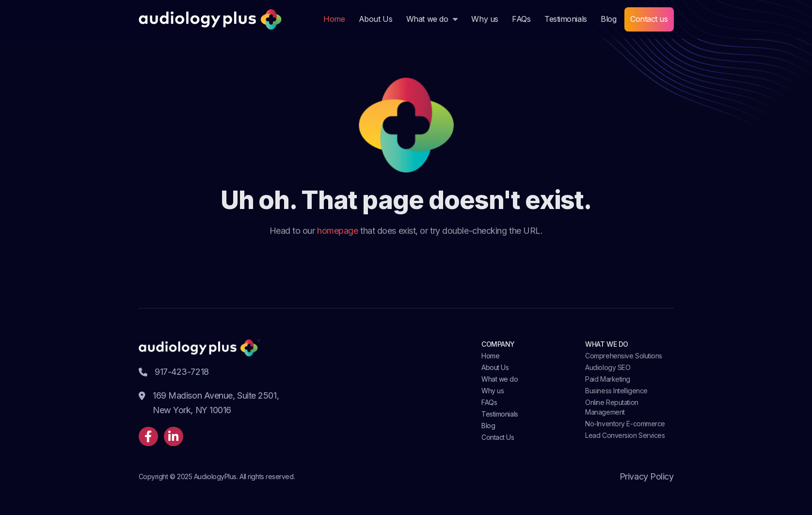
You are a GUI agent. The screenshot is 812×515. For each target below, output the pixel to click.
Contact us (649, 19)
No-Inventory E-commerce (625, 424)
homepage (337, 231)
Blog (608, 19)
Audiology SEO (608, 367)
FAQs (521, 19)
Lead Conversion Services (625, 435)
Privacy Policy (647, 476)
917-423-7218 (174, 372)
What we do (427, 19)
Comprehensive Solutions (624, 356)
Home (334, 19)
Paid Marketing (608, 379)
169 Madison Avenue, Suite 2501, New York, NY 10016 (209, 404)
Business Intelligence (616, 391)
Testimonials (566, 19)
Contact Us (498, 437)
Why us (485, 19)
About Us (375, 19)
